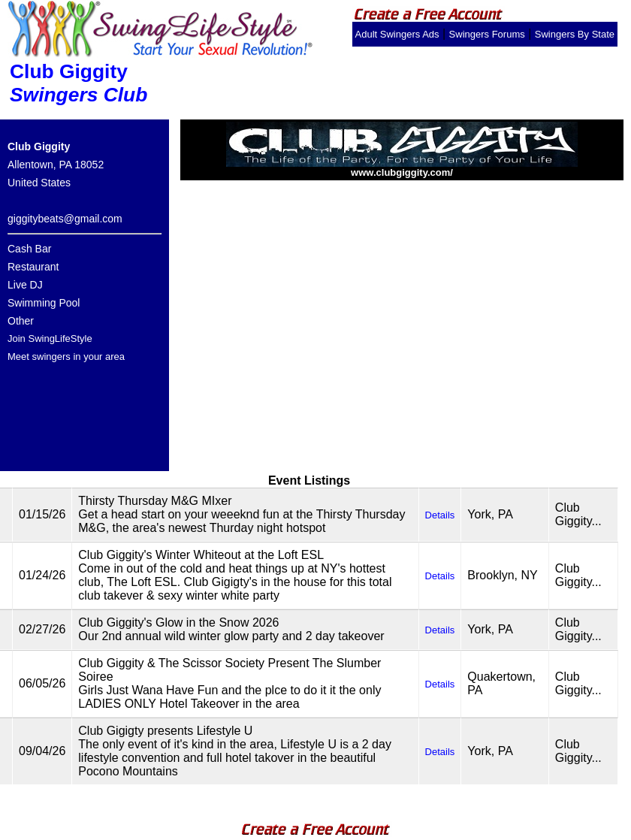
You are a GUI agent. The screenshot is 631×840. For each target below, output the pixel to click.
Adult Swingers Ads (397, 34)
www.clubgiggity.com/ (402, 168)
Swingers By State (575, 34)
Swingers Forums (487, 34)
